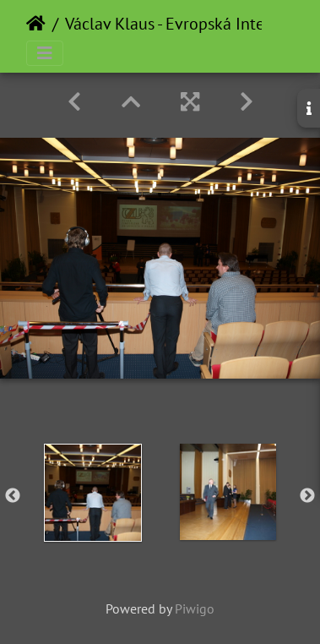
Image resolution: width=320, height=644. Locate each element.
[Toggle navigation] (45, 53)
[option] (93, 493)
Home (36, 24)
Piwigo (195, 609)
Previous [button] (13, 496)
